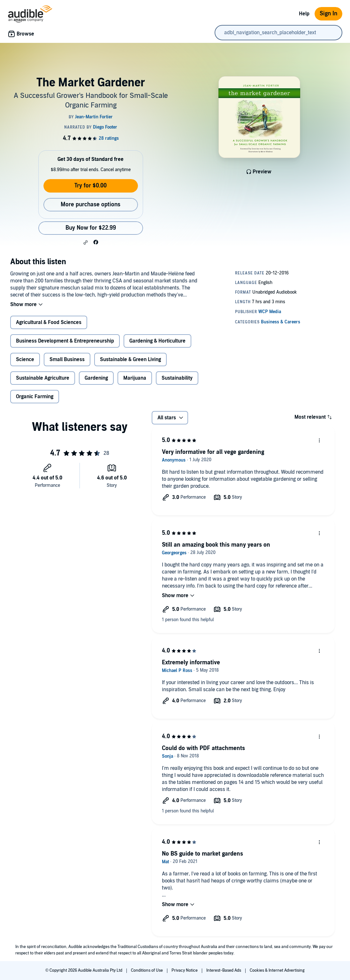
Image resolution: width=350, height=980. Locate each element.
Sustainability (177, 378)
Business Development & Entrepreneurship (65, 341)
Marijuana (135, 378)
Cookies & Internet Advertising (277, 970)
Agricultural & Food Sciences (49, 322)
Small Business (67, 360)
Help (304, 14)
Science (25, 360)
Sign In (328, 14)
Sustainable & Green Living (130, 360)
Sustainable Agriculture (43, 378)
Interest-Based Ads (224, 970)
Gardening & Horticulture (157, 341)
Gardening (96, 378)
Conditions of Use (147, 970)
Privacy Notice (185, 970)
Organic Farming (35, 397)
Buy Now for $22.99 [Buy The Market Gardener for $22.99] (91, 228)
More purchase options (91, 205)
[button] (86, 242)
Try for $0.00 (91, 186)
